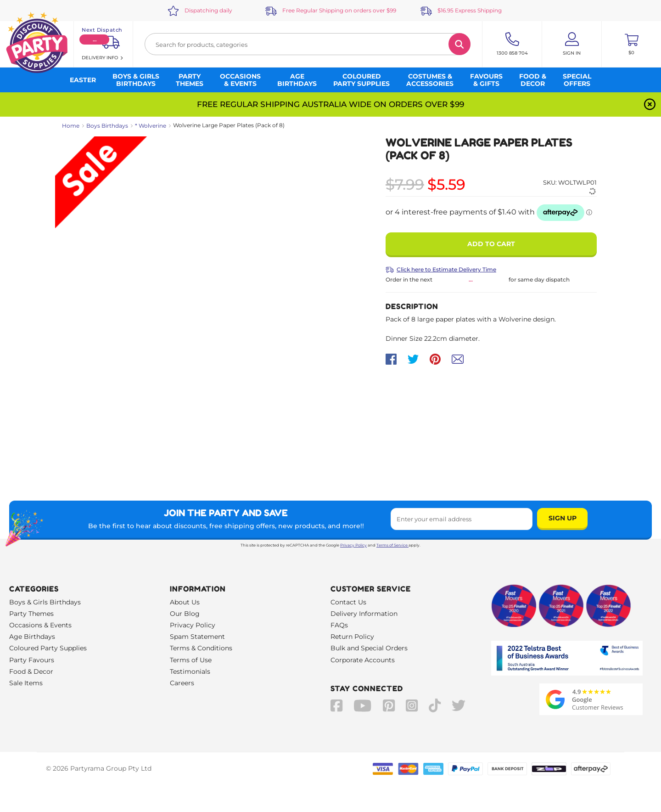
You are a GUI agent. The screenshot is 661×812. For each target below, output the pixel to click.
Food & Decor (31, 671)
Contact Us (348, 602)
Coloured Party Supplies (48, 648)
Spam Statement (197, 637)
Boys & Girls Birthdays (45, 602)
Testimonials (190, 671)
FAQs (339, 625)
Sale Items (26, 683)
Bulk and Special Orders (369, 648)
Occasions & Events (40, 625)
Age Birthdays (32, 637)
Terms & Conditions (201, 648)
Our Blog (185, 614)
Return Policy (352, 637)
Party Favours (32, 660)
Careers (182, 683)
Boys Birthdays (107, 126)
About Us (185, 602)
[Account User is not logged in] (572, 44)
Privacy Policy (353, 545)
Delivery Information (364, 614)
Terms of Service (392, 545)
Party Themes (31, 614)
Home (71, 126)
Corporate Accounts (363, 660)
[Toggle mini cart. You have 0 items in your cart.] (631, 44)
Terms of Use (191, 660)
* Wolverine (151, 126)
